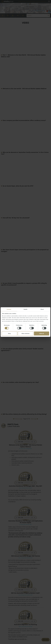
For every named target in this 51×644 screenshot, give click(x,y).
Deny (9, 333)
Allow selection (25, 333)
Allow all (42, 333)
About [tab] (42, 309)
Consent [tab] (9, 309)
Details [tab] (25, 309)
